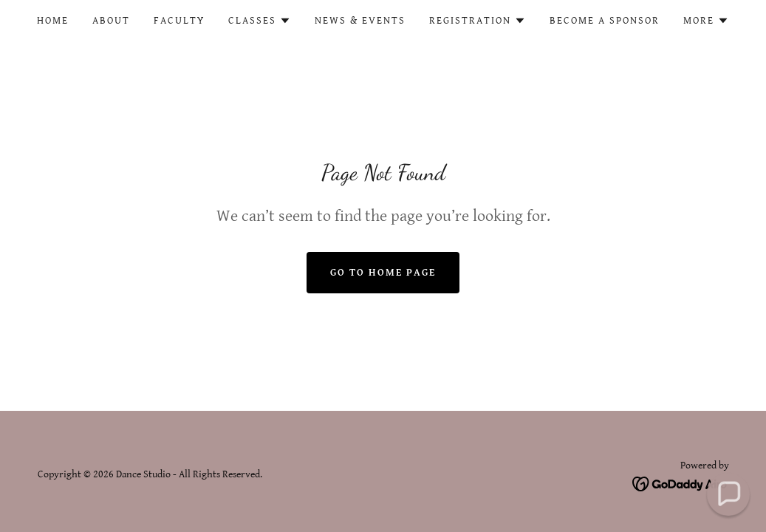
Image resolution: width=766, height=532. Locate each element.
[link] (681, 484)
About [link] (111, 21)
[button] (260, 21)
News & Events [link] (360, 21)
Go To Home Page (383, 273)
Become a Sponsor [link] (605, 21)
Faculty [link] (179, 21)
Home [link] (53, 21)
